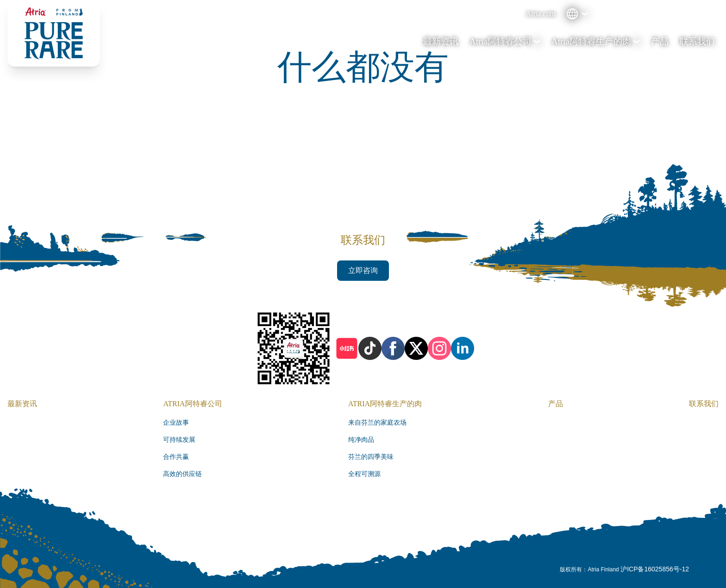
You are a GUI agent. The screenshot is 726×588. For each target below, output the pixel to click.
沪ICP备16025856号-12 (655, 569)
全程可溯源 (364, 474)
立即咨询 (363, 270)
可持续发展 (179, 440)
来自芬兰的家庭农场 (377, 423)
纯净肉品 (361, 440)
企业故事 (176, 423)
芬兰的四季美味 (371, 457)
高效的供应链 (182, 474)
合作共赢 (176, 457)
